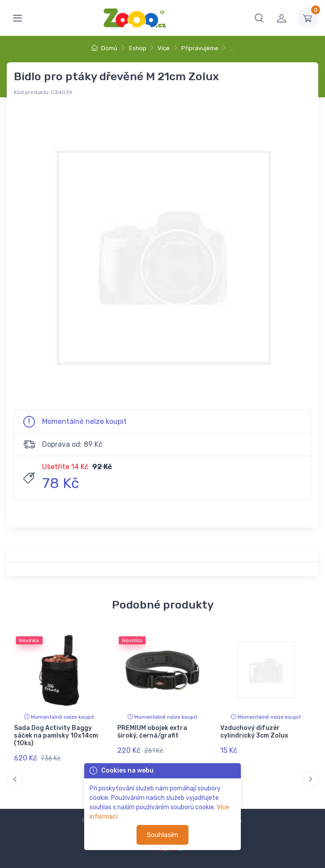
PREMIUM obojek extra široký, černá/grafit (152, 732)
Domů (104, 48)
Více (164, 48)
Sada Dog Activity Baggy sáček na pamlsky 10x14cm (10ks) (56, 736)
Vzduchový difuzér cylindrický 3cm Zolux (254, 732)
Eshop (138, 48)
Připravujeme (200, 48)
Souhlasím (162, 835)
